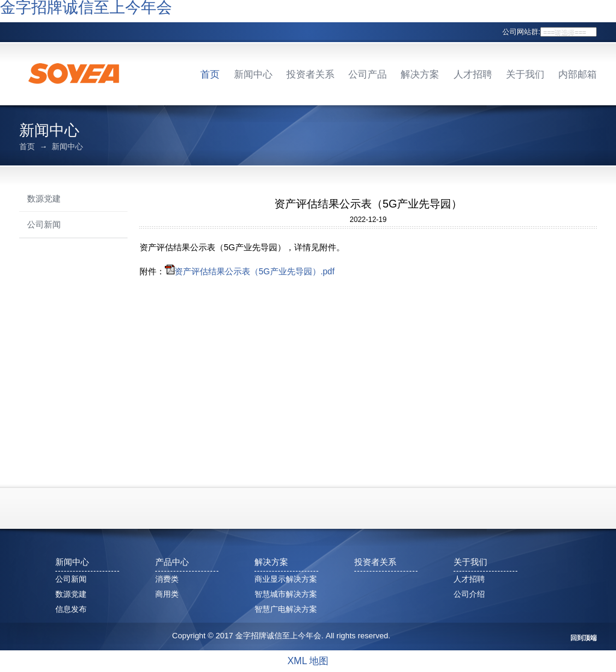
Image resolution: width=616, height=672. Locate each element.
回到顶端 (584, 638)
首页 (210, 74)
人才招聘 (473, 74)
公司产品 (368, 74)
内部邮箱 (577, 74)
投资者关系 (310, 74)
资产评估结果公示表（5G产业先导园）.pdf (254, 271)
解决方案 (420, 74)
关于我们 (525, 74)
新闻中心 (253, 74)
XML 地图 (308, 661)
